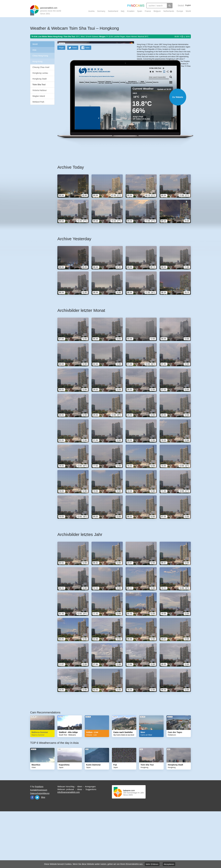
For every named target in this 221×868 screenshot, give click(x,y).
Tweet (74, 103)
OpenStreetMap (155, 66)
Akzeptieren (169, 864)
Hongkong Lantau (40, 73)
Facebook (32, 852)
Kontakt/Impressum (39, 845)
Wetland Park (38, 102)
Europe (180, 11)
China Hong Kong (40, 56)
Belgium (157, 11)
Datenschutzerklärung (40, 848)
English (188, 5)
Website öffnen (121, 152)
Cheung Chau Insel (41, 67)
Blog (43, 852)
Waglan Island (39, 96)
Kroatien (131, 11)
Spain (140, 11)
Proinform (39, 842)
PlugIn (61, 103)
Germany (101, 11)
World (188, 11)
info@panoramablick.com (68, 847)
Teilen (87, 103)
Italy (123, 11)
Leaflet (146, 66)
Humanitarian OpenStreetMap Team (180, 66)
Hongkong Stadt (39, 79)
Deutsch (181, 5)
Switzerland (113, 11)
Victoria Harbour (40, 90)
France (148, 11)
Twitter (37, 852)
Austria (91, 11)
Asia (34, 50)
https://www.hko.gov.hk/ (146, 97)
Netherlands (169, 11)
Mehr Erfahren (152, 864)
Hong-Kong (37, 61)
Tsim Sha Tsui (39, 85)
